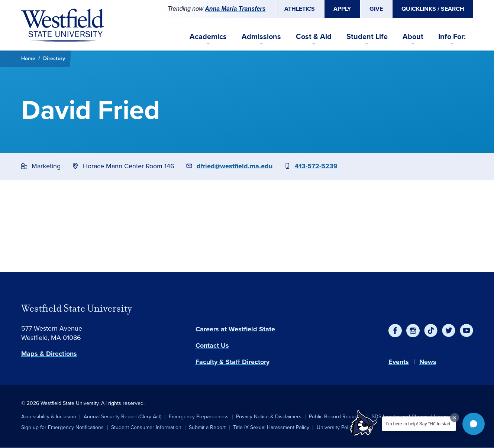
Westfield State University (77, 308)
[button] (474, 424)
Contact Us (212, 345)
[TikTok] (431, 331)
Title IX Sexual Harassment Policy (271, 427)
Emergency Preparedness (199, 417)
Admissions (261, 36)
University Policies (338, 427)
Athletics (300, 9)
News (428, 362)
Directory (54, 59)
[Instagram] (413, 331)
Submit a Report (207, 427)
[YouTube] (466, 331)
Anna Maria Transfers (235, 9)
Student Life (367, 36)
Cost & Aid (314, 36)
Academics (208, 36)
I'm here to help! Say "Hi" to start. (419, 424)
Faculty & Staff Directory (233, 362)
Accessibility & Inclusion (49, 417)
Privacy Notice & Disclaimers (269, 417)
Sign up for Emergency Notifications (62, 427)
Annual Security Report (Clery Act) (122, 417)
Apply (342, 9)
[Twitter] (449, 331)
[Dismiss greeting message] (455, 418)
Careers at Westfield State (235, 329)
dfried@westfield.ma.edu (235, 166)
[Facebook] (395, 331)
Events (399, 362)
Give (376, 9)
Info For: (452, 36)
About (413, 36)
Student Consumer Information (146, 427)
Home (28, 59)
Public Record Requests (337, 417)
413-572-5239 (316, 166)
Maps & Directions (49, 354)
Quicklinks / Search (433, 9)
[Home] (63, 25)
